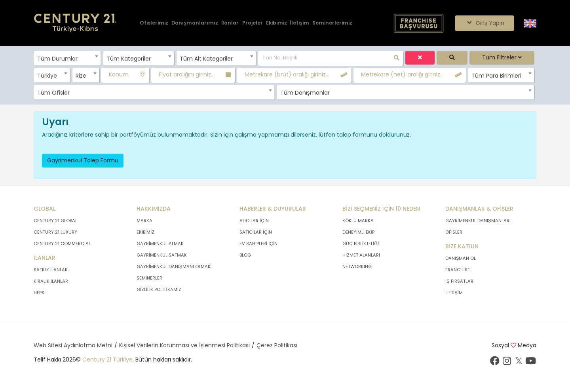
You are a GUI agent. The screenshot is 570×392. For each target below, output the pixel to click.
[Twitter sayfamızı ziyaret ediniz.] (519, 363)
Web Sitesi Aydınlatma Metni (73, 345)
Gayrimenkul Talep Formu (83, 160)
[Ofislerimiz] (154, 23)
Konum (119, 74)
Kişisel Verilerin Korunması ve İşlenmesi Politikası (184, 345)
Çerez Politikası (277, 345)
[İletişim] (300, 23)
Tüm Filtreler (502, 57)
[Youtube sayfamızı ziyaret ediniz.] (530, 363)
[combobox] (67, 58)
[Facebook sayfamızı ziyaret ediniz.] (495, 363)
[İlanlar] (230, 23)
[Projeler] (253, 23)
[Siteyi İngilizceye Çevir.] (530, 23)
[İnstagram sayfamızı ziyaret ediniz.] (507, 363)
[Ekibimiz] (276, 23)
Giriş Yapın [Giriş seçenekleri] (484, 23)
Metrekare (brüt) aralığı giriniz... (287, 74)
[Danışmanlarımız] (195, 23)
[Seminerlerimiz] (332, 23)
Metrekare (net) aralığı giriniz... (402, 74)
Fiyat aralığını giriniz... (187, 74)
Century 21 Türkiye (107, 360)
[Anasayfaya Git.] (75, 23)
